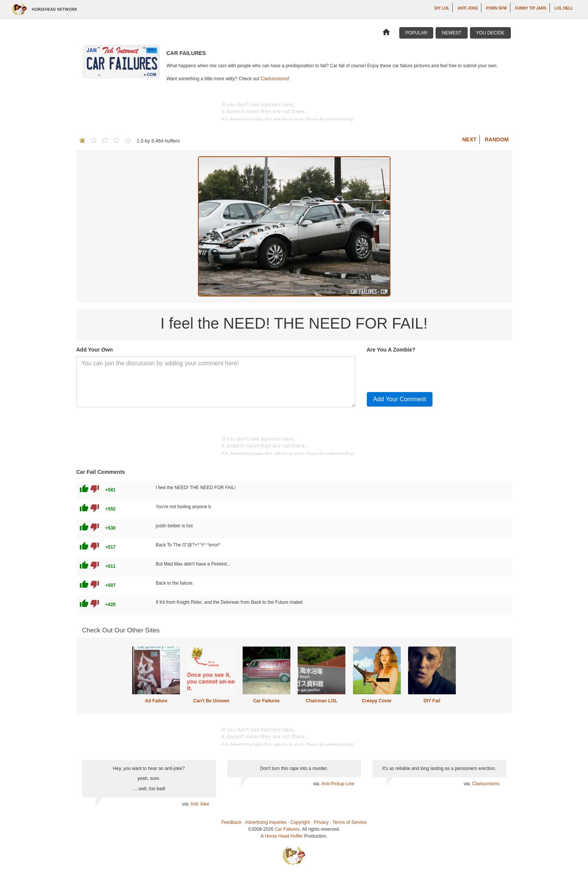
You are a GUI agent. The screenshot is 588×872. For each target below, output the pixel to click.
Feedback (232, 822)
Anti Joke (468, 8)
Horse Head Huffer (284, 836)
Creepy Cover (377, 701)
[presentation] (425, 371)
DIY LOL (442, 8)
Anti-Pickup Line (338, 784)
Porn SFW (497, 8)
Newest (451, 33)
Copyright (300, 822)
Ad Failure (156, 701)
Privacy (321, 822)
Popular (416, 33)
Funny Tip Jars (531, 8)
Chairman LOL (322, 701)
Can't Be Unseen (211, 701)
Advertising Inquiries (266, 822)
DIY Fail (432, 701)
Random (497, 139)
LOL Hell (564, 8)
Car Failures (266, 701)
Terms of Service (349, 822)
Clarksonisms (274, 79)
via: (186, 804)
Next (469, 139)
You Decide (490, 33)
